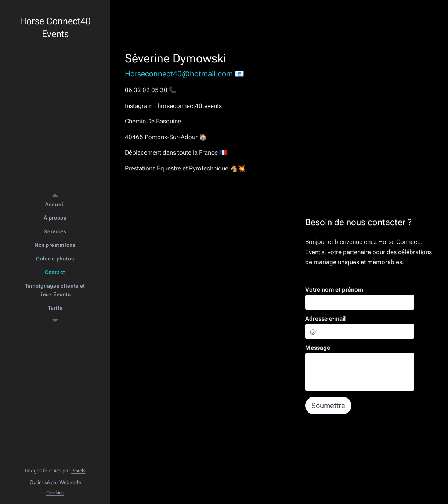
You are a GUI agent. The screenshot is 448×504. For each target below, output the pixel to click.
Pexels (78, 471)
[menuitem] (55, 204)
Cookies (55, 493)
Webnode (70, 482)
